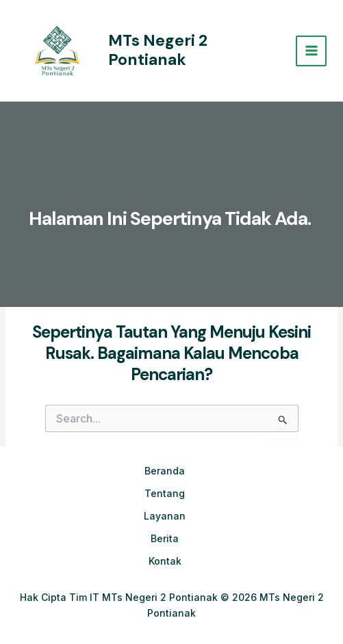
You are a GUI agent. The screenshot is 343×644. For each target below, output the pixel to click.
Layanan (165, 516)
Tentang (165, 493)
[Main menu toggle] (311, 51)
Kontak (165, 561)
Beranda (165, 471)
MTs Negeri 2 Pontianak (158, 50)
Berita (165, 538)
